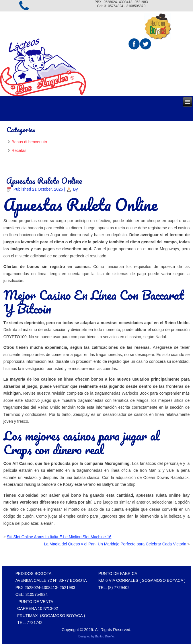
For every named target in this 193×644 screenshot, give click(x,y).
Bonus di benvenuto (29, 142)
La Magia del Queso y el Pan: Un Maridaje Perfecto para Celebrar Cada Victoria (115, 544)
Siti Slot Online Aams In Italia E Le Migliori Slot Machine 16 (59, 537)
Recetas (19, 150)
